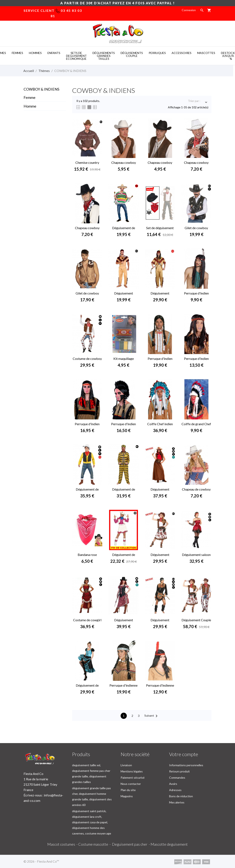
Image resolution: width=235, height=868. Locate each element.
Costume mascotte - (95, 844)
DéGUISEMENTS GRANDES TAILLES (104, 56)
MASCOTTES (206, 53)
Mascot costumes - (63, 844)
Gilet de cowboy (196, 228)
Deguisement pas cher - (131, 844)
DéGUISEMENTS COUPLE (132, 54)
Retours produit (179, 771)
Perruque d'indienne (160, 685)
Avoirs (173, 784)
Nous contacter (131, 784)
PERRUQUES (157, 53)
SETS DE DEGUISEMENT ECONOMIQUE (76, 56)
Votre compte (184, 754)
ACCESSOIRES (182, 53)
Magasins (127, 796)
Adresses (175, 790)
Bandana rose (87, 555)
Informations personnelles (186, 765)
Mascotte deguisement (169, 844)
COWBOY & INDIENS (41, 89)
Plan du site (128, 790)
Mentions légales (132, 771)
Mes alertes (177, 802)
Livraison (126, 765)
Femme (30, 97)
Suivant (152, 716)
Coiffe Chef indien (160, 424)
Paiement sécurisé (133, 778)
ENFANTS (54, 53)
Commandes (177, 778)
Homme (30, 106)
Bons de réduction (181, 796)
